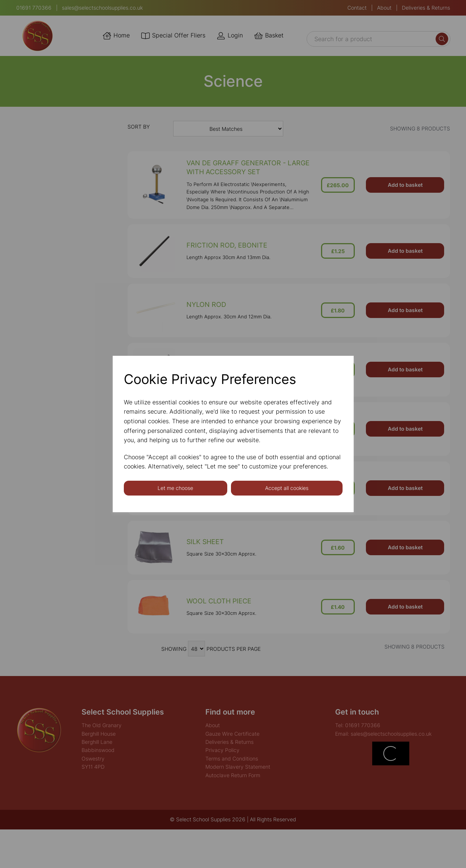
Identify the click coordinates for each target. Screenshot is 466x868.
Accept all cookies (287, 488)
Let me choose (175, 488)
